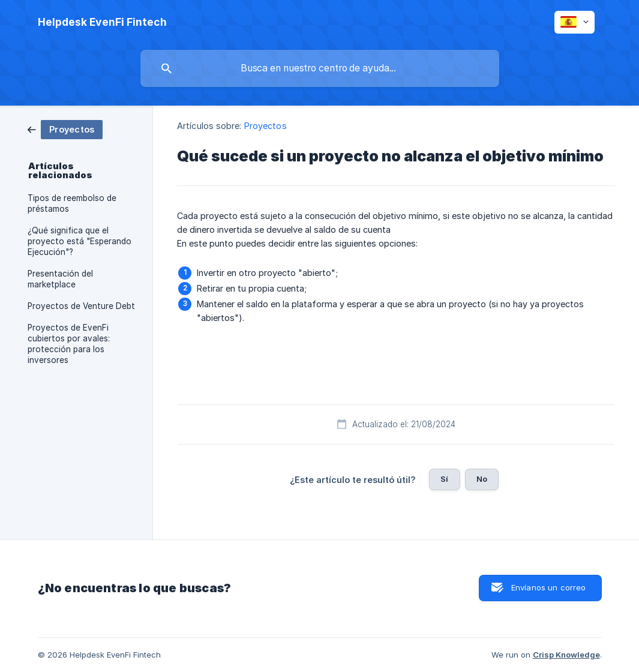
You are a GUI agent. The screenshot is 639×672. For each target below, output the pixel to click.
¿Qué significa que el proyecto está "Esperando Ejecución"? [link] (79, 241)
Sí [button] (444, 479)
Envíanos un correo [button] (549, 587)
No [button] (482, 479)
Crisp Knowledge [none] (566, 655)
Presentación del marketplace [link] (60, 279)
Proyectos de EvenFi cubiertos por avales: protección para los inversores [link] (69, 344)
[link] (65, 129)
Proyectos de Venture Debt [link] (81, 306)
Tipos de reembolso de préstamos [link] (72, 203)
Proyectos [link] (265, 126)
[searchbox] (320, 68)
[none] (102, 22)
